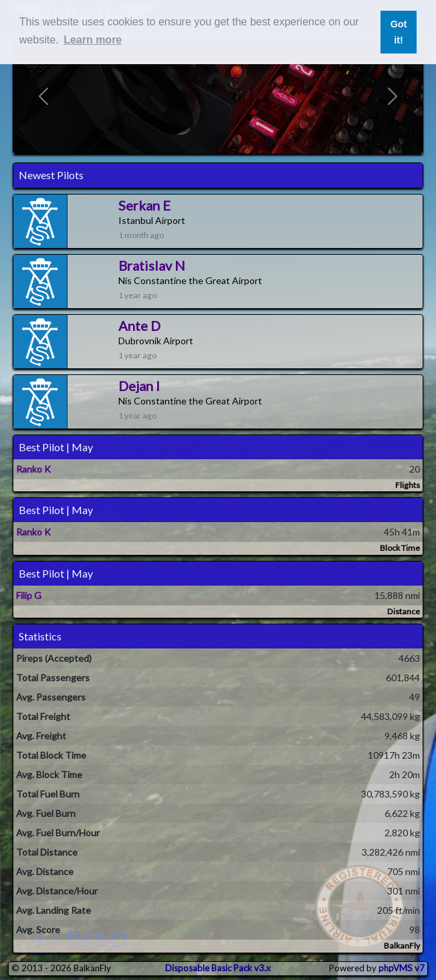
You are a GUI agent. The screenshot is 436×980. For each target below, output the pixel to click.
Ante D (139, 326)
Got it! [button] (399, 32)
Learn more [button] (93, 40)
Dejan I (139, 386)
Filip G (29, 595)
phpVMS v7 (402, 968)
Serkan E (144, 205)
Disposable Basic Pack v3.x (218, 968)
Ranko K (33, 469)
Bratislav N (152, 265)
